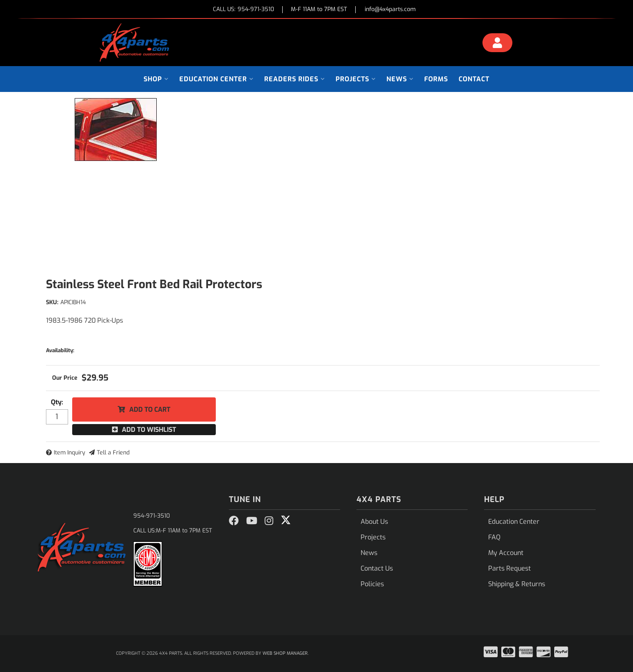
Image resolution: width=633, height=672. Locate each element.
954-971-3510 (152, 516)
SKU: (52, 302)
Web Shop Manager (285, 653)
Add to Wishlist (149, 430)
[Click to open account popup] (497, 44)
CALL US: (243, 10)
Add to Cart (150, 409)
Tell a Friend (113, 453)
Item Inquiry (70, 453)
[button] (156, 79)
